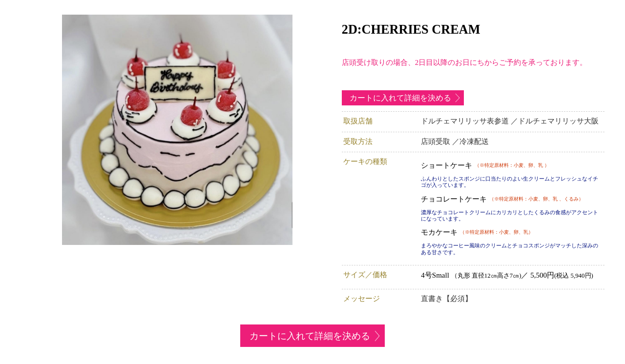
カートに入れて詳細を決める (400, 98)
